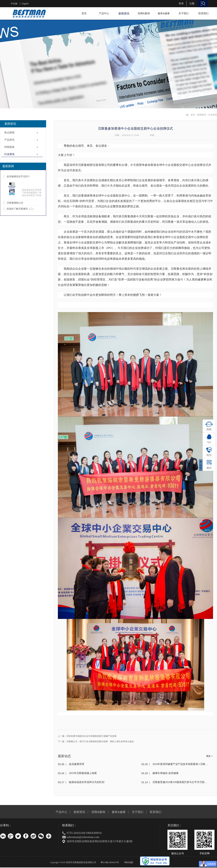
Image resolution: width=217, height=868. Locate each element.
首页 (84, 13)
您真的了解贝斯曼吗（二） (21, 209)
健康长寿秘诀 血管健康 (165, 773)
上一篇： (87, 736)
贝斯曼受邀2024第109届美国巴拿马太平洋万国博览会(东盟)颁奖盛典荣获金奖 (180, 782)
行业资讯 (213, 115)
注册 (192, 4)
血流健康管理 (76, 764)
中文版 (14, 4)
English (25, 4)
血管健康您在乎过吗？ (18, 176)
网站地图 (128, 862)
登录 (181, 4)
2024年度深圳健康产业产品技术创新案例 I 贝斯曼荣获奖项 (180, 764)
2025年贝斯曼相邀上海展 (83, 773)
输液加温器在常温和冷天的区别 (87, 782)
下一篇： (96, 741)
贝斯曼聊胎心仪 (15, 203)
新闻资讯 (202, 115)
